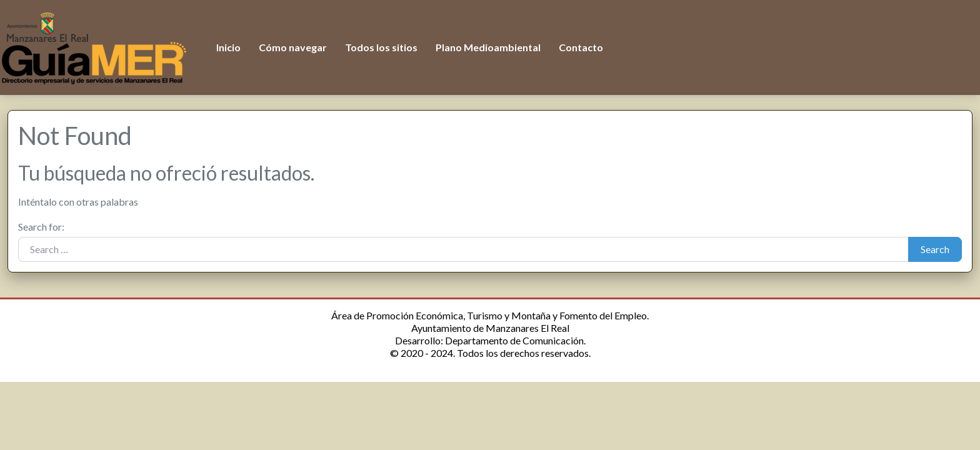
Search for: (41, 227)
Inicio (228, 47)
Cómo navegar (293, 47)
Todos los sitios (381, 47)
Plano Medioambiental (488, 47)
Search (935, 249)
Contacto (581, 47)
